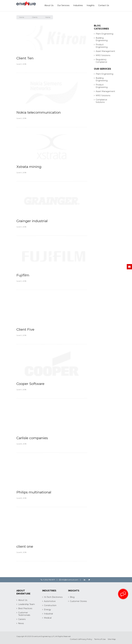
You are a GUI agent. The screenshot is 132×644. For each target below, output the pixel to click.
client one (25, 546)
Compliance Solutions (101, 101)
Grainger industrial (32, 221)
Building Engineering (102, 39)
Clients (35, 17)
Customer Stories (78, 601)
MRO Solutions (103, 55)
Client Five (25, 329)
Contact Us (104, 5)
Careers (22, 619)
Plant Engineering (104, 34)
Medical (48, 618)
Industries (78, 5)
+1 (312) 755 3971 (48, 580)
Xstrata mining (29, 167)
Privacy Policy (86, 639)
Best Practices (25, 608)
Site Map (112, 639)
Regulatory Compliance (101, 61)
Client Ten (25, 58)
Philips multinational (34, 492)
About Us (49, 5)
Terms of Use (100, 639)
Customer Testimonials (24, 614)
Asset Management (105, 51)
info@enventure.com (69, 580)
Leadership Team (26, 604)
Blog (72, 597)
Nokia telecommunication (39, 112)
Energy (48, 610)
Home (22, 17)
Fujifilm (23, 275)
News (21, 623)
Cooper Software (30, 384)
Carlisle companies (32, 438)
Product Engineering (102, 46)
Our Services (63, 5)
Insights (90, 5)
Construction (50, 605)
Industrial (48, 614)
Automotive (50, 601)
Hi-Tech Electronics (53, 597)
